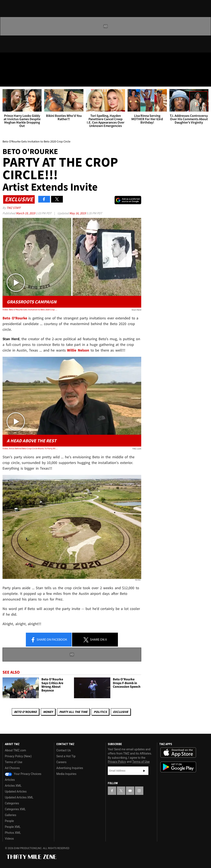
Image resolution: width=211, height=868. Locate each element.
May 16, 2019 (78, 213)
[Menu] (6, 81)
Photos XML (13, 833)
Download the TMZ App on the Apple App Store (178, 753)
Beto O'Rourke (15, 318)
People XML (13, 827)
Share (49, 640)
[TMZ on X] (17, 59)
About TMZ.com (15, 750)
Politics (100, 712)
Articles (10, 780)
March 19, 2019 (26, 213)
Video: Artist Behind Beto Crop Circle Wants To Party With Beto (30, 448)
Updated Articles (16, 792)
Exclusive (121, 712)
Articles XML (13, 786)
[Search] (205, 81)
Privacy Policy (117, 762)
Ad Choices (12, 768)
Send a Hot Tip (66, 756)
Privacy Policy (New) (18, 756)
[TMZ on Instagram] (37, 59)
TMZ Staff (14, 208)
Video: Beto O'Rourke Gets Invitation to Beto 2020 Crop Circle (30, 310)
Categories (12, 803)
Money (48, 712)
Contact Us (64, 750)
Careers (61, 762)
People (9, 821)
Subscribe (144, 771)
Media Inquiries (66, 774)
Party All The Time (73, 712)
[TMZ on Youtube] (27, 59)
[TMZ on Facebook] (7, 59)
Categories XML (15, 809)
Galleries (11, 815)
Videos (9, 839)
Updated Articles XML (19, 797)
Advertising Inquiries (70, 768)
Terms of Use (14, 762)
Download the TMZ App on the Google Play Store (178, 767)
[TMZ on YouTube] (130, 791)
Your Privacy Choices (23, 774)
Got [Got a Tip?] (14, 70)
